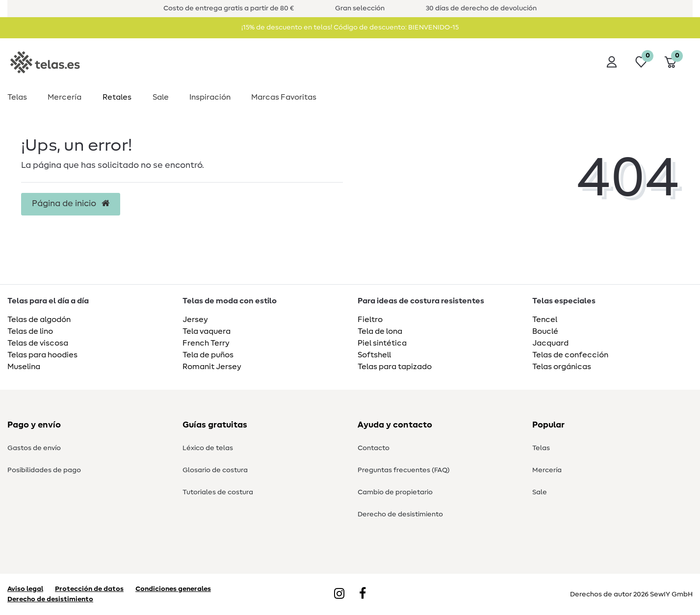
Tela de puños (208, 355)
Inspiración (210, 97)
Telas (17, 97)
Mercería (65, 97)
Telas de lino (30, 331)
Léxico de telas (208, 448)
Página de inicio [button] (71, 204)
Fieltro (370, 320)
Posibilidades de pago (44, 470)
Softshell (374, 355)
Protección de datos (89, 589)
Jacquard (550, 343)
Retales (117, 97)
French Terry (206, 343)
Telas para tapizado (395, 367)
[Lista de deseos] (641, 62)
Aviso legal (25, 589)
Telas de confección (570, 355)
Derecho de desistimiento (400, 514)
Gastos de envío (34, 448)
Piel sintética (382, 343)
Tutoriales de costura (218, 492)
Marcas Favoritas (284, 97)
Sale (161, 97)
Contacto (374, 448)
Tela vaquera (207, 331)
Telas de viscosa (38, 343)
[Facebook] (363, 594)
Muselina (24, 367)
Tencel (545, 320)
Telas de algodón (39, 320)
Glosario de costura (215, 470)
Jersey (195, 320)
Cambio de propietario (395, 492)
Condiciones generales (173, 589)
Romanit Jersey (212, 367)
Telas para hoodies (42, 355)
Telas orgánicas (562, 367)
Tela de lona (380, 331)
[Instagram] (339, 594)
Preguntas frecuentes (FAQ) (404, 470)
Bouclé (545, 331)
